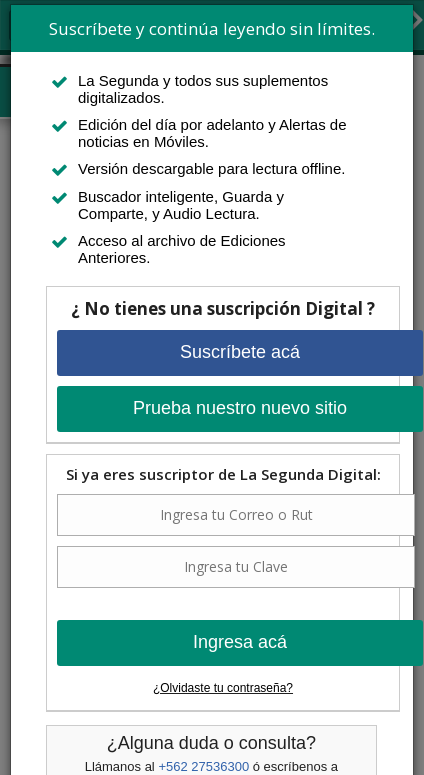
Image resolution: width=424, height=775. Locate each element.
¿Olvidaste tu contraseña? (223, 688)
